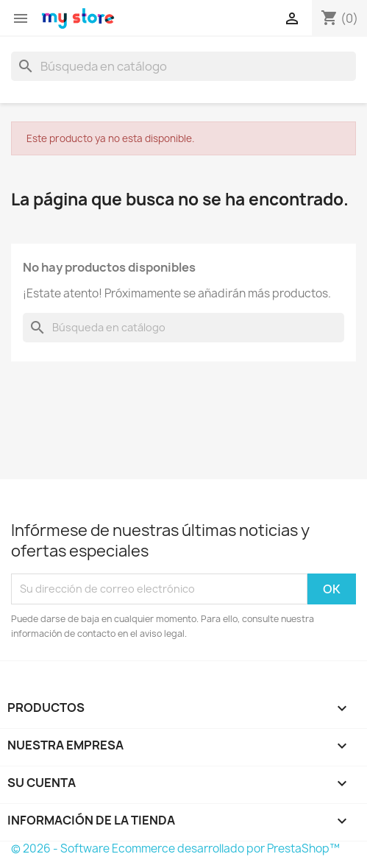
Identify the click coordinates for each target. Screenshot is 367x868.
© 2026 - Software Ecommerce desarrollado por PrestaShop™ (175, 848)
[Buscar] (183, 66)
